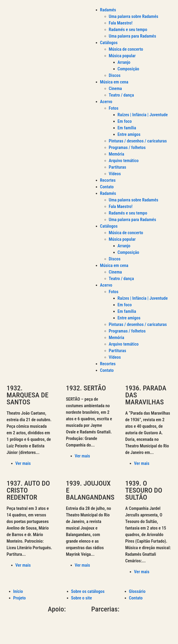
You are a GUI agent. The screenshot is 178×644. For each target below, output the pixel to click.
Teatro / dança (121, 95)
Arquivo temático (124, 161)
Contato (107, 187)
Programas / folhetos (127, 147)
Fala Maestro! (121, 23)
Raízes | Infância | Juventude (143, 115)
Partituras (117, 167)
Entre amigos (129, 134)
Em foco (125, 121)
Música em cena (114, 82)
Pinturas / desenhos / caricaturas (138, 141)
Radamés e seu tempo (128, 29)
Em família (127, 128)
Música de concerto (126, 49)
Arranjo (124, 62)
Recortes (108, 180)
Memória (116, 154)
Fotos (114, 108)
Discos (115, 75)
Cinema (115, 88)
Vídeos (115, 174)
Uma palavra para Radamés (132, 36)
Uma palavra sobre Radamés (133, 16)
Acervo (106, 102)
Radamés (108, 10)
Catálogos (109, 43)
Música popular (122, 56)
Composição (128, 69)
